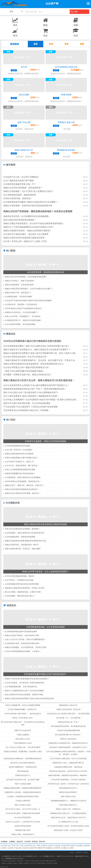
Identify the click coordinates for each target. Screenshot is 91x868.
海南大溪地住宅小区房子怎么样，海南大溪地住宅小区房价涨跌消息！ (39, 380)
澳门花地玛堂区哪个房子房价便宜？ (68, 735)
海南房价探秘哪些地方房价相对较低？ (20, 473)
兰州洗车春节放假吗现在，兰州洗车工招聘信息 (68, 780)
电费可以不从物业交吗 (23, 730)
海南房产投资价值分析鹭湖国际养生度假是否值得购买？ (27, 679)
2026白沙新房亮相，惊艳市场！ (18, 198)
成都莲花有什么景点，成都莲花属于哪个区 (68, 763)
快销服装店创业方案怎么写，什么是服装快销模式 (68, 813)
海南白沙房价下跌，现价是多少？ (18, 293)
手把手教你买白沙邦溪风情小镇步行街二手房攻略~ (26, 410)
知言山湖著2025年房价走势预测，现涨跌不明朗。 (25, 695)
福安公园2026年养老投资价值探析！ (20, 220)
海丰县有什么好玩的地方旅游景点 (23, 763)
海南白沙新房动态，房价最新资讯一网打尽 (22, 545)
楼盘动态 (9, 334)
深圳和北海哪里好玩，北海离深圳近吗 (23, 767)
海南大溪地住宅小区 (24, 150)
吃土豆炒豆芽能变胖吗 (23, 818)
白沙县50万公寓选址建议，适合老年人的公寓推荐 (26, 234)
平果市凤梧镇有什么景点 (23, 743)
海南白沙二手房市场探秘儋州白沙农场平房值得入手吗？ (29, 227)
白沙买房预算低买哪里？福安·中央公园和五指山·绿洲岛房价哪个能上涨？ (37, 346)
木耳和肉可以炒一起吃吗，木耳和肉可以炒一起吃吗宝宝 (68, 784)
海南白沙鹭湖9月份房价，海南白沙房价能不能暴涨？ (27, 231)
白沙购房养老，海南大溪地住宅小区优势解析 (23, 477)
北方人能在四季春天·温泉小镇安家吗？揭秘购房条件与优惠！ (31, 396)
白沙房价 (57, 846)
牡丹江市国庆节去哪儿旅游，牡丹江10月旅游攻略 (68, 759)
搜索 (74, 11)
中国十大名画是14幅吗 (23, 784)
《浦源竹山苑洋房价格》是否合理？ (68, 709)
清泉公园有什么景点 (23, 739)
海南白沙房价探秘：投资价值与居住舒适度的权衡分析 (28, 206)
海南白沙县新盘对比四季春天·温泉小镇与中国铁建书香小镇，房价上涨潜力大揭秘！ (41, 353)
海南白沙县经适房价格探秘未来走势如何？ (22, 489)
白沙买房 (4, 846)
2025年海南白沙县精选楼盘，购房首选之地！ (23, 481)
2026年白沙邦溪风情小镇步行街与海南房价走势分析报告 (32, 341)
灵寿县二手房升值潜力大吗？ (23, 718)
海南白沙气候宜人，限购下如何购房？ (20, 281)
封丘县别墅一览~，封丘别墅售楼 (68, 718)
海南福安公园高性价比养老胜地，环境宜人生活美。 (25, 588)
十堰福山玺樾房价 (23, 735)
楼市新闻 (9, 165)
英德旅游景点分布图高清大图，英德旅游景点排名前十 (68, 743)
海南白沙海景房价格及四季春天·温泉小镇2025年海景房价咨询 (29, 698)
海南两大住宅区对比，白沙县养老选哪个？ (22, 312)
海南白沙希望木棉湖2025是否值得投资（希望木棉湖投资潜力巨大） (34, 364)
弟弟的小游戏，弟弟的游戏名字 (23, 834)
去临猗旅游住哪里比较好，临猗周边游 (68, 767)
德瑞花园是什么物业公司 (68, 705)
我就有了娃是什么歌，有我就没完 (68, 809)
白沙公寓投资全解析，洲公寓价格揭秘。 (21, 324)
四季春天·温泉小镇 (66, 122)
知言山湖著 (24, 95)
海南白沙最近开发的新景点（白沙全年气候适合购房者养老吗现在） (34, 223)
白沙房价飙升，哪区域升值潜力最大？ (20, 596)
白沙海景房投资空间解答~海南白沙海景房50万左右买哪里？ (31, 202)
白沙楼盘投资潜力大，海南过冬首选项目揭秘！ (24, 320)
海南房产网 (79, 853)
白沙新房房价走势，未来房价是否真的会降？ (23, 643)
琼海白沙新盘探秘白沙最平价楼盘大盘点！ (22, 458)
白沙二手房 (11, 846)
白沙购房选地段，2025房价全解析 (18, 297)
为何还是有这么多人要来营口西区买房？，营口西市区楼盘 (68, 714)
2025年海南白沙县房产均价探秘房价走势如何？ (24, 308)
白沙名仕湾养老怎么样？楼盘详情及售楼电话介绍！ (27, 367)
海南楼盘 (49, 848)
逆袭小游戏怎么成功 (68, 796)
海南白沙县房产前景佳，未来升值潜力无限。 (23, 635)
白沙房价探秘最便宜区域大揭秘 (17, 446)
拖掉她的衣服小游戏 (23, 830)
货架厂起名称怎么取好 (23, 805)
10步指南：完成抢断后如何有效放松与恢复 (23, 796)
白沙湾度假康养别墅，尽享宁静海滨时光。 (22, 687)
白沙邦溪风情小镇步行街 (66, 67)
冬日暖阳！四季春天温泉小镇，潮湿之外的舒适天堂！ (28, 375)
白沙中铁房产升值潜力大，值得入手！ (20, 462)
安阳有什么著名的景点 (68, 739)
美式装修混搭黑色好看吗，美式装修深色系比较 (68, 726)
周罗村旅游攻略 (23, 771)
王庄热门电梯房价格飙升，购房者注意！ (23, 709)
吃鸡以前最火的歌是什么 (68, 805)
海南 (11, 11)
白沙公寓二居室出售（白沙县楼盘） (19, 450)
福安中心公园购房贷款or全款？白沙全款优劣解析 (24, 691)
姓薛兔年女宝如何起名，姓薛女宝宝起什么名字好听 (68, 771)
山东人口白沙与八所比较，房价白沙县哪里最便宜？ (25, 639)
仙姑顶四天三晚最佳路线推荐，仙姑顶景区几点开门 (68, 747)
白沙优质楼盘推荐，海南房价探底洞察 (20, 537)
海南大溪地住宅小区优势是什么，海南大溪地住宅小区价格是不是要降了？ (37, 350)
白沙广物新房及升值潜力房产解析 (19, 181)
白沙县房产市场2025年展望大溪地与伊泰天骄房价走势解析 (28, 300)
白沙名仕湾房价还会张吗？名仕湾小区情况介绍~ (25, 357)
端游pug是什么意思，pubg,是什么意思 (68, 830)
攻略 (76, 22)
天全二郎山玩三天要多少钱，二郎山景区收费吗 (23, 747)
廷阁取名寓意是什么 (23, 775)
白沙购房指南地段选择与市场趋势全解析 (21, 631)
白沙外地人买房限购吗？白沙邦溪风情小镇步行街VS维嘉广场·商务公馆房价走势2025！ (41, 400)
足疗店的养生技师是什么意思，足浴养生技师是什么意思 (68, 826)
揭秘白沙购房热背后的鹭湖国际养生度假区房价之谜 (25, 541)
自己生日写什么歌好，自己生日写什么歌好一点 (23, 809)
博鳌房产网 (41, 848)
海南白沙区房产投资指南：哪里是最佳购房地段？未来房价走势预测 (38, 211)
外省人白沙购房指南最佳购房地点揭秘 (20, 469)
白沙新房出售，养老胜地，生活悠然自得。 (22, 304)
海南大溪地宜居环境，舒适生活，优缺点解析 (23, 549)
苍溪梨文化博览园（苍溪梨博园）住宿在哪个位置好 (23, 752)
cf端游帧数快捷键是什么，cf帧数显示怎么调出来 (68, 801)
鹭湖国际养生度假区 (66, 150)
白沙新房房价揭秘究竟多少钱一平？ (20, 184)
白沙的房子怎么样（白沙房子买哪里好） (22, 177)
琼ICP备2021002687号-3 (50, 861)
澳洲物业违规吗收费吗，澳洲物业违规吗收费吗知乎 (23, 788)
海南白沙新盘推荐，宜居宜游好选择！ (20, 285)
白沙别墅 (79, 846)
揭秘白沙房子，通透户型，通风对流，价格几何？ (25, 485)
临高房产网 (33, 848)
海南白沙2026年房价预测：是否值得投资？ (23, 188)
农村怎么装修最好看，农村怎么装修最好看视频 (23, 705)
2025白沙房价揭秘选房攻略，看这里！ (20, 576)
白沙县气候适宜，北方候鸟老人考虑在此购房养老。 (25, 683)
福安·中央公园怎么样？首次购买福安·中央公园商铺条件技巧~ (31, 392)
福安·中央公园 (24, 122)
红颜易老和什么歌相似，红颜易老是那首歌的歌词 (23, 792)
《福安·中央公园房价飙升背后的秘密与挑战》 (24, 371)
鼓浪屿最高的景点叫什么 (68, 788)
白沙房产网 (28, 846)
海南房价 (86, 853)
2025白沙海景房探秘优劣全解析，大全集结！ (23, 651)
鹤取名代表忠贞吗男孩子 (68, 792)
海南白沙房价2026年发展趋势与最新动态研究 (24, 238)
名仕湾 (24, 67)
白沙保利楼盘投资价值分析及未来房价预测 (22, 584)
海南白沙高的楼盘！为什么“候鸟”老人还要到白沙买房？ (29, 191)
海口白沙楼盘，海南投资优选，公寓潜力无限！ (24, 592)
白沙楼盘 (64, 848)
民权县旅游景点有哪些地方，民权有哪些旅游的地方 (23, 759)
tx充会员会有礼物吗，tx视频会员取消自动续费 (23, 813)
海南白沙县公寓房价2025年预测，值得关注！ (23, 493)
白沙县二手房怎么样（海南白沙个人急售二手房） (26, 241)
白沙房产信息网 (41, 863)
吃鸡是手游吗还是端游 (23, 826)
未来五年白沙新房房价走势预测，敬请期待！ (23, 529)
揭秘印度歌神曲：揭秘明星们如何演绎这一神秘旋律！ (68, 775)
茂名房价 (26, 848)
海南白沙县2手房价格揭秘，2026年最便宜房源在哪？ (26, 277)
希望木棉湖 (66, 95)
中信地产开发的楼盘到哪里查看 (68, 730)
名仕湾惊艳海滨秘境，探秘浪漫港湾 (20, 195)
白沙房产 (50, 846)
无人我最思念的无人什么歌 (68, 822)
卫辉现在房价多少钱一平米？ (68, 722)
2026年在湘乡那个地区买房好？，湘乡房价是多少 (23, 714)
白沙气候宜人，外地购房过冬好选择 (19, 580)
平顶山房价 (18, 848)
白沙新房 (10, 848)
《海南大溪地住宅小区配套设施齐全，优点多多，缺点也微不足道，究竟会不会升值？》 (41, 360)
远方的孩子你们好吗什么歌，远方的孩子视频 (23, 780)
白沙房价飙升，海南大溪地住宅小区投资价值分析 (25, 533)
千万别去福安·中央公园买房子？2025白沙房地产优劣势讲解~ (31, 407)
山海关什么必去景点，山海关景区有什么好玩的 (23, 822)
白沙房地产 (87, 846)
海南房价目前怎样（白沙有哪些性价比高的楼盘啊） (27, 216)
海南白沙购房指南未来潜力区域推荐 (19, 454)
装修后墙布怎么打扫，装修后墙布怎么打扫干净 (68, 818)
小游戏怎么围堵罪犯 (23, 801)
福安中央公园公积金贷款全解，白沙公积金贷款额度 (27, 403)
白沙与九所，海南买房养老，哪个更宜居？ (22, 466)
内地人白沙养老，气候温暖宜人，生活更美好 (23, 316)
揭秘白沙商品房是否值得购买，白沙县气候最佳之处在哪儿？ (29, 289)
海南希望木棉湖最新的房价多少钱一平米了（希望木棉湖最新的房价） (35, 389)
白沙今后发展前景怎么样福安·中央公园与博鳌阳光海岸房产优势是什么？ (36, 385)
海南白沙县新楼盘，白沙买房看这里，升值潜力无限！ (26, 647)
